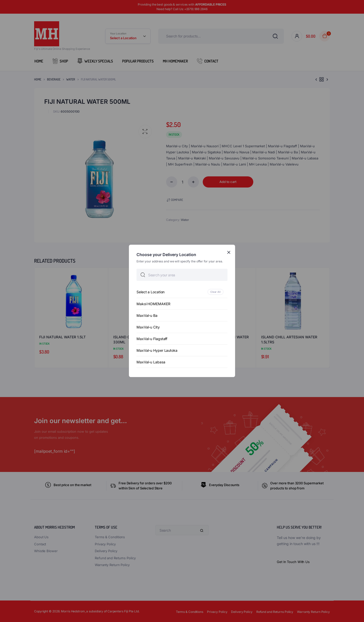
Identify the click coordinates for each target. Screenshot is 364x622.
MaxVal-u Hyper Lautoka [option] (157, 351)
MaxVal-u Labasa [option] (151, 362)
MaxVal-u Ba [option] (147, 316)
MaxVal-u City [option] (148, 327)
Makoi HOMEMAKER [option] (153, 304)
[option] (182, 292)
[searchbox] (182, 275)
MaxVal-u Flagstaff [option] (152, 339)
